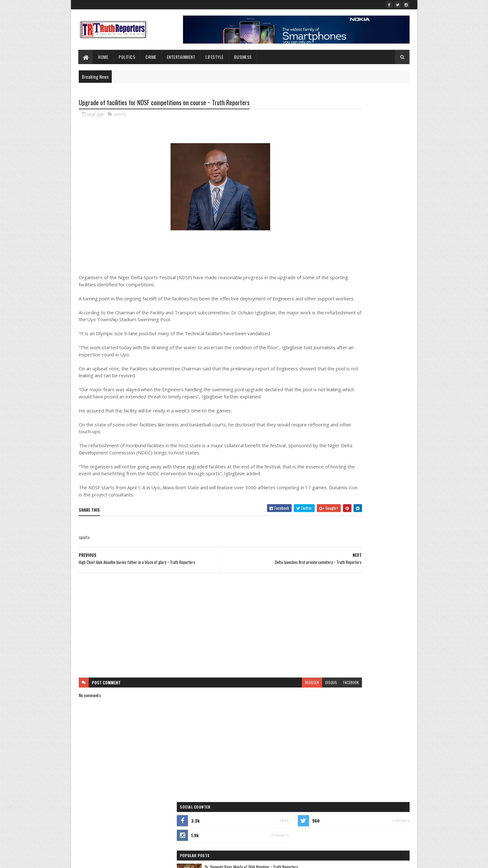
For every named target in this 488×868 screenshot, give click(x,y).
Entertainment (181, 57)
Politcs (379, 479)
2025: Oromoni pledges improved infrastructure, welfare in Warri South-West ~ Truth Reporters (373, 245)
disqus (268, 708)
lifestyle (215, 57)
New (334, 469)
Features (320, 447)
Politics (127, 57)
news (380, 469)
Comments (385, 266)
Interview (320, 458)
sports (120, 115)
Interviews (351, 458)
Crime (151, 57)
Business (243, 57)
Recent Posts (335, 266)
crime (366, 425)
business (338, 425)
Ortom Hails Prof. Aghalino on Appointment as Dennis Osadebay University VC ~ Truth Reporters (374, 193)
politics (319, 490)
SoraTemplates (108, 859)
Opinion (319, 479)
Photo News (349, 479)
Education (321, 436)
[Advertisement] (189, 650)
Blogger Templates (159, 859)
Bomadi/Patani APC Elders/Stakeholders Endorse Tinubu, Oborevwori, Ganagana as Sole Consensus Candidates (371, 219)
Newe (357, 469)
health (387, 447)
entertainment (355, 436)
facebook (288, 708)
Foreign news (356, 447)
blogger (249, 708)
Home (103, 57)
